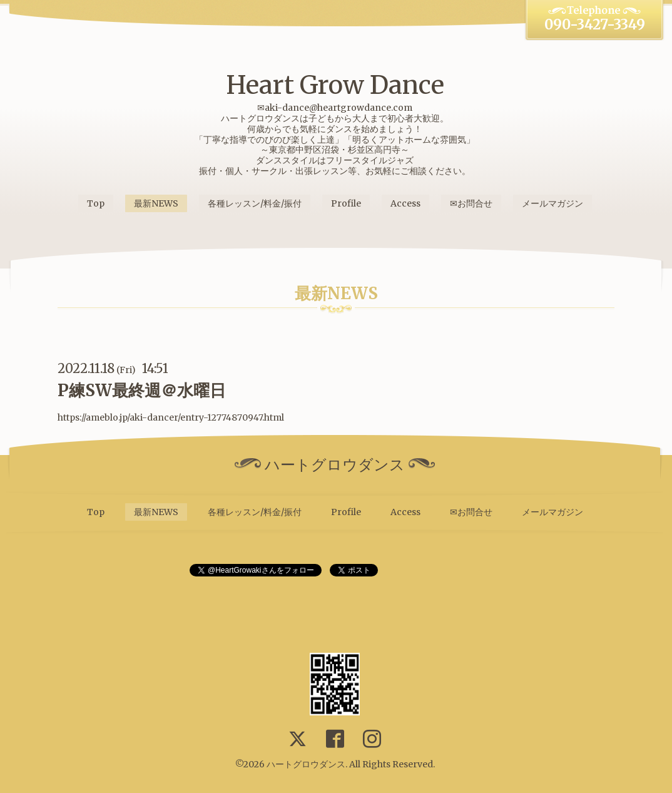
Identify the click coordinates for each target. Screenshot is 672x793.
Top (96, 203)
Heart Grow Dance (335, 85)
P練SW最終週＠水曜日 (142, 390)
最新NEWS (156, 203)
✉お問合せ (471, 203)
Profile (346, 203)
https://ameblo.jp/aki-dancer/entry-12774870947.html (171, 417)
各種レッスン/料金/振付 (255, 203)
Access (405, 203)
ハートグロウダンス (306, 764)
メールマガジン (552, 203)
